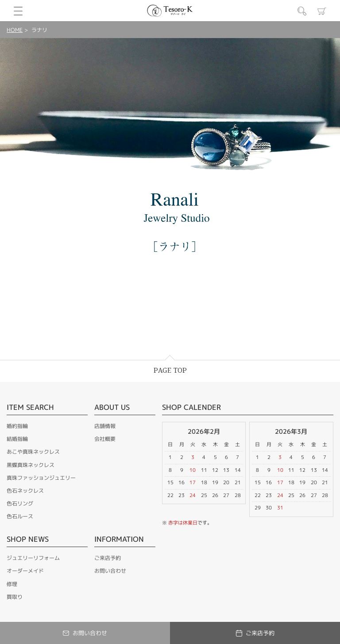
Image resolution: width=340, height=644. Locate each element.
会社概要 (105, 439)
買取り (15, 597)
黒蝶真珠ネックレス (31, 465)
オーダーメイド (25, 571)
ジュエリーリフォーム (33, 558)
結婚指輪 (17, 439)
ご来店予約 (108, 558)
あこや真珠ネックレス (33, 452)
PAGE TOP (170, 371)
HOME (15, 30)
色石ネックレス (25, 491)
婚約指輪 (17, 426)
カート (322, 11)
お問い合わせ (110, 571)
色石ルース (20, 516)
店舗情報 (105, 426)
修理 (12, 584)
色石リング (20, 503)
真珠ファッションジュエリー (41, 478)
